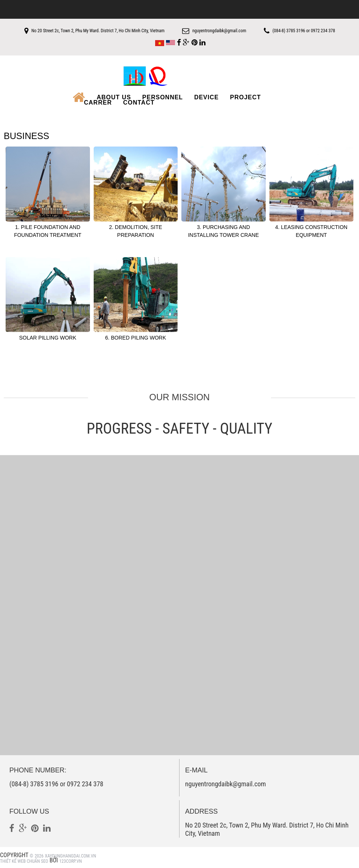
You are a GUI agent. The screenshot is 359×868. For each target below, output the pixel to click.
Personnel (163, 97)
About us (114, 97)
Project (246, 97)
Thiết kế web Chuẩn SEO (24, 861)
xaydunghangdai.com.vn (71, 855)
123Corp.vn (70, 861)
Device (206, 97)
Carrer (98, 102)
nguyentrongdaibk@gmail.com (219, 31)
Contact (139, 102)
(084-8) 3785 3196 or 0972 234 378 (311, 31)
